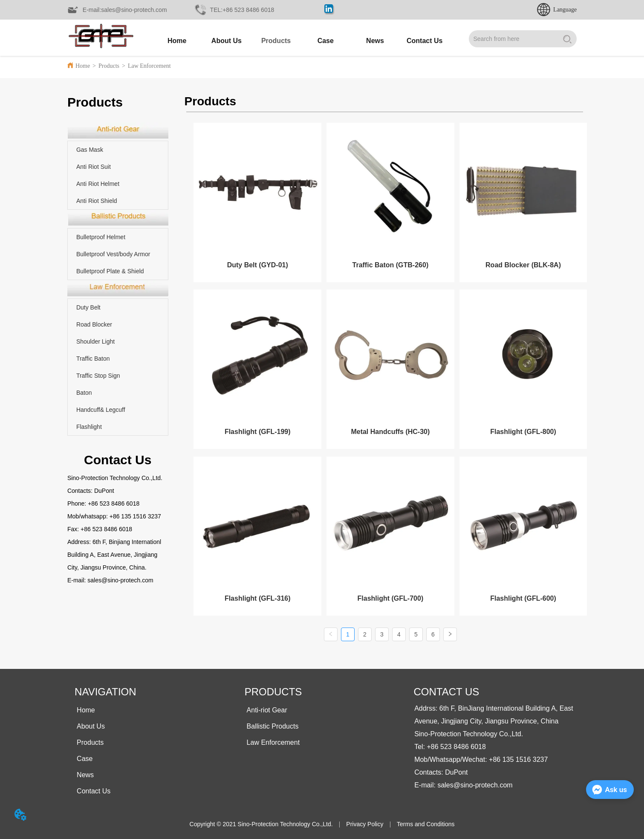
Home (83, 66)
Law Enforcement (149, 66)
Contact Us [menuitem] (425, 41)
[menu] (301, 41)
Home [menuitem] (177, 41)
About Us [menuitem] (227, 41)
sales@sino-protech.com (120, 580)
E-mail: (77, 580)
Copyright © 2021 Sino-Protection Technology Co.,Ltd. (261, 822)
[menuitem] (276, 41)
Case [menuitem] (326, 41)
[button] (276, 41)
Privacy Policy (365, 822)
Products (109, 66)
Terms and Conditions (426, 822)
